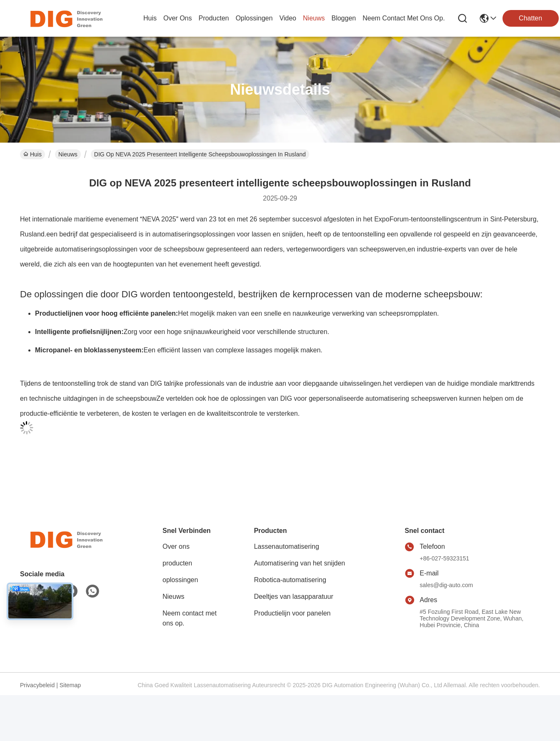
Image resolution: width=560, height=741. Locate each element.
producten (214, 18)
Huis (150, 18)
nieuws (314, 18)
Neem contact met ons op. (190, 618)
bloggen (344, 18)
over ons (177, 18)
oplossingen (254, 18)
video (288, 18)
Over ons (176, 546)
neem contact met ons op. (404, 18)
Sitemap (70, 685)
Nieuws (68, 154)
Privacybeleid (37, 685)
